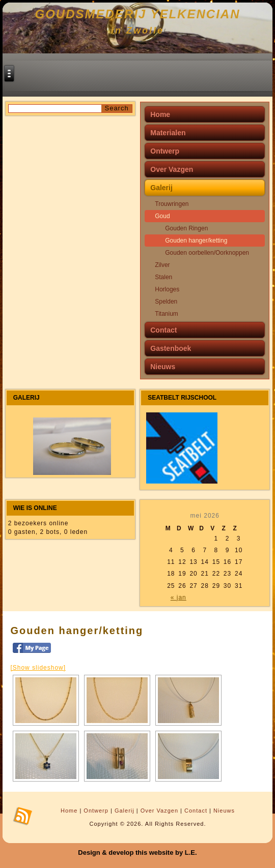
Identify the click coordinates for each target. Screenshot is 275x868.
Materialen (168, 133)
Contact (163, 330)
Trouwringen (172, 204)
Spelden (166, 302)
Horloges (167, 289)
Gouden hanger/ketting (196, 241)
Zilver (162, 265)
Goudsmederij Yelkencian (138, 14)
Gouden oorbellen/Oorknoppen (207, 253)
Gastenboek (171, 348)
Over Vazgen (172, 169)
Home (160, 114)
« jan (178, 597)
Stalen (163, 277)
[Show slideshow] (38, 668)
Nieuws (163, 367)
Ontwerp (165, 151)
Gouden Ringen (186, 228)
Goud (162, 216)
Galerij (161, 188)
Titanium (167, 314)
